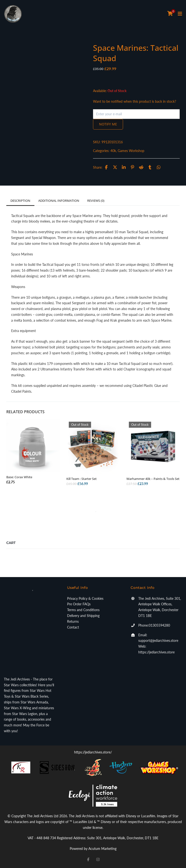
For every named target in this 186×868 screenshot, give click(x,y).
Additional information (59, 201)
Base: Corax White (19, 477)
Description (20, 201)
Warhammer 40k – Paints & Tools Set (153, 479)
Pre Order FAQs (79, 604)
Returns (73, 621)
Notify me (108, 124)
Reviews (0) (96, 201)
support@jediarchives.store (158, 640)
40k (113, 151)
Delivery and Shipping (83, 616)
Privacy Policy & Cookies (85, 598)
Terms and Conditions (83, 610)
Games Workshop (131, 151)
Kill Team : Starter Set (81, 479)
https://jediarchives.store (156, 652)
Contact (73, 627)
